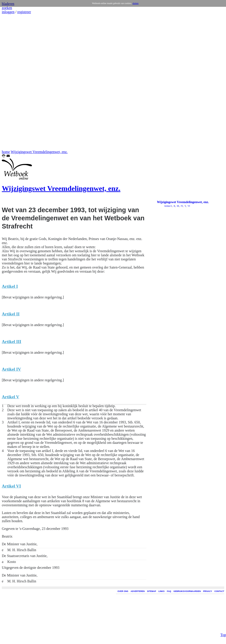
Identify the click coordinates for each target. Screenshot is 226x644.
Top (223, 628)
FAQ (169, 591)
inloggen (8, 12)
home (6, 152)
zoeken (7, 8)
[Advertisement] (15, 82)
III (178, 206)
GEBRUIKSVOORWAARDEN (187, 591)
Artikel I (168, 206)
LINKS (162, 591)
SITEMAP (151, 591)
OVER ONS (123, 591)
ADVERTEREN (138, 591)
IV (182, 206)
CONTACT (219, 591)
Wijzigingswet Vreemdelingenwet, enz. (39, 152)
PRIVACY (208, 591)
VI (189, 206)
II (174, 206)
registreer (24, 12)
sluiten (136, 3)
